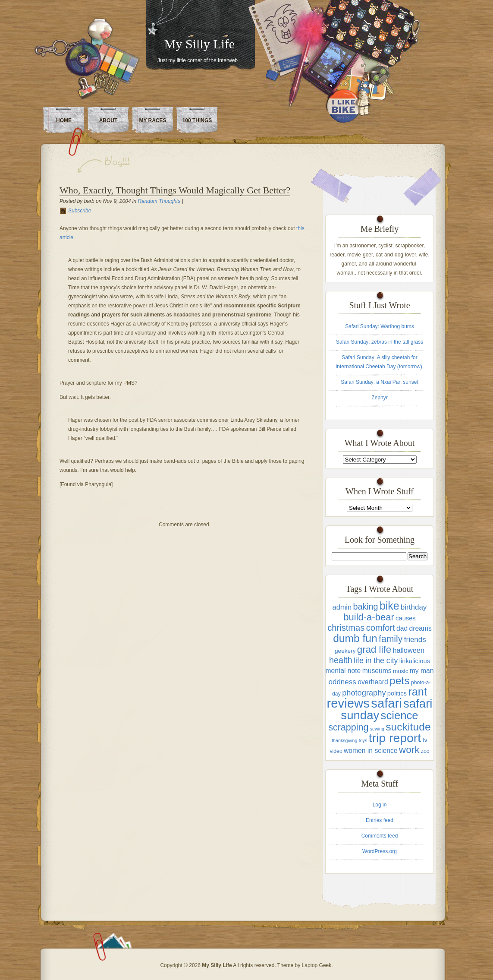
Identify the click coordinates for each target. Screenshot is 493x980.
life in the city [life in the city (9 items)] (376, 661)
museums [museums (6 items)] (377, 671)
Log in (380, 805)
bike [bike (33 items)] (389, 606)
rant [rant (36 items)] (418, 692)
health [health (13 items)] (341, 660)
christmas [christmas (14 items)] (346, 628)
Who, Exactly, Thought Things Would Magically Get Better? (175, 190)
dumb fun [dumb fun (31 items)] (355, 638)
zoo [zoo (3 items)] (425, 751)
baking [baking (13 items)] (365, 607)
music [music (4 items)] (401, 671)
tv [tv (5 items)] (425, 740)
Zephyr (379, 398)
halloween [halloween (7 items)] (408, 650)
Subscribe (80, 211)
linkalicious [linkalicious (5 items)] (415, 661)
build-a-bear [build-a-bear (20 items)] (369, 617)
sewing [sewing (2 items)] (377, 729)
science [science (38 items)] (400, 715)
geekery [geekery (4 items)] (345, 651)
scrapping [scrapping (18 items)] (348, 727)
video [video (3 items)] (336, 751)
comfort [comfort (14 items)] (381, 628)
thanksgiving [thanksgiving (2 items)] (344, 740)
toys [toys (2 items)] (363, 740)
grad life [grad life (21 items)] (374, 650)
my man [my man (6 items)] (422, 671)
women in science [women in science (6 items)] (371, 751)
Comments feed (380, 836)
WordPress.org (380, 851)
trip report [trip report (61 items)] (395, 738)
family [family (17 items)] (391, 639)
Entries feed (380, 820)
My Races (152, 120)
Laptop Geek (317, 965)
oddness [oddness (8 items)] (342, 682)
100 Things (197, 120)
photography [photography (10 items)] (364, 693)
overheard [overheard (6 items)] (373, 682)
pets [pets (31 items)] (399, 681)
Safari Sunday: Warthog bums (380, 326)
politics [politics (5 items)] (397, 693)
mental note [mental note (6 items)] (343, 671)
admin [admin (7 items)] (342, 607)
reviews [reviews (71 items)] (348, 703)
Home (64, 120)
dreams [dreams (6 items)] (421, 628)
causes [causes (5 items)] (406, 618)
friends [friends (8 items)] (415, 640)
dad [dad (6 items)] (402, 628)
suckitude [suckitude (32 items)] (408, 727)
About (108, 120)
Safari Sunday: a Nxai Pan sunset (379, 382)
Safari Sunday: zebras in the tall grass (380, 342)
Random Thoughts (159, 201)
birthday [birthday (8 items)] (414, 607)
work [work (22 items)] (409, 750)
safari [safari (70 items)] (386, 703)
